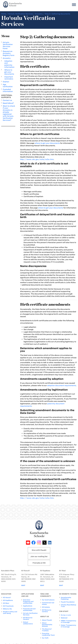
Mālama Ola (7, 609)
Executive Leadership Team (48, 634)
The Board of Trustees (47, 630)
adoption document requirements (62, 385)
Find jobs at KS (39, 563)
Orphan (6, 82)
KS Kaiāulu (46, 607)
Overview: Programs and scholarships (28, 601)
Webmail (64, 618)
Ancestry (39, 14)
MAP (23, 585)
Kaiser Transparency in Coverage (68, 626)
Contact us (7, 100)
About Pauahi (47, 620)
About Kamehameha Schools (47, 625)
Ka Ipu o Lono (66, 615)
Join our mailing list (39, 556)
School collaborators (28, 623)
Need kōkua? (8, 103)
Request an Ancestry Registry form (9, 53)
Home (4, 14)
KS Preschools (8, 606)
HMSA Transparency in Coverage (68, 622)
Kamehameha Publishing (66, 598)
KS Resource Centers (28, 618)
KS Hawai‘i (7, 598)
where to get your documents (47, 143)
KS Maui (6, 603)
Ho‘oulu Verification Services (21, 14)
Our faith (45, 638)
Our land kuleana (48, 600)
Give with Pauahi (39, 550)
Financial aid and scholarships (29, 610)
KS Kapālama (8, 600)
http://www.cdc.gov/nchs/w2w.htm (37, 159)
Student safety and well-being (10, 612)
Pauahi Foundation (68, 602)
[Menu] (73, 5)
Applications (28, 606)
